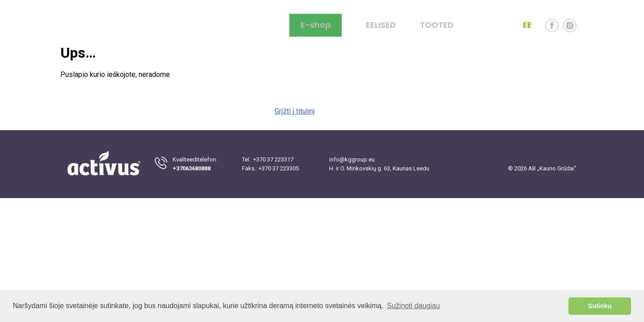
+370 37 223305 (279, 168)
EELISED (381, 25)
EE (527, 25)
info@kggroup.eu (352, 159)
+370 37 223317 (273, 159)
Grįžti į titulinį (295, 111)
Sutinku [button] (600, 306)
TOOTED (437, 25)
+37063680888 (192, 168)
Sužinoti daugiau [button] (413, 306)
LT (480, 25)
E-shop (316, 25)
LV (512, 25)
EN (496, 25)
